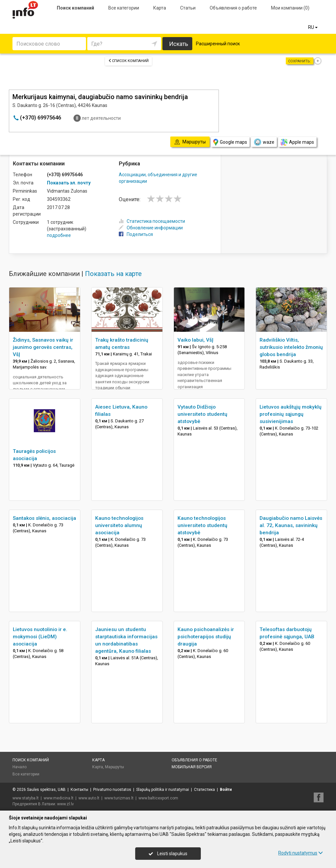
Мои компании (290, 8)
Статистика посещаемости (152, 221)
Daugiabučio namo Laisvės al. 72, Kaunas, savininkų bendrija (291, 525)
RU (313, 27)
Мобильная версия (192, 767)
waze (264, 142)
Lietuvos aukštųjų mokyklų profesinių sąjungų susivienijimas (291, 414)
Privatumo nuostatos (112, 790)
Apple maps (297, 142)
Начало (20, 767)
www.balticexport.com (158, 798)
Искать (178, 44)
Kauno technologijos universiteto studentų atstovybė (202, 525)
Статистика (204, 790)
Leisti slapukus (168, 854)
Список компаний (128, 61)
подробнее (59, 235)
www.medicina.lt (59, 798)
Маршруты (115, 767)
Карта (160, 8)
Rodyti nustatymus (301, 853)
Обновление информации (151, 228)
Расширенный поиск (218, 44)
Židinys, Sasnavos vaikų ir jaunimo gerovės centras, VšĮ (43, 347)
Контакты (79, 790)
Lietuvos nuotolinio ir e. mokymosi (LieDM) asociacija (40, 637)
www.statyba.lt (26, 798)
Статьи (188, 8)
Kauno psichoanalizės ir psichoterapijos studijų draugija (206, 637)
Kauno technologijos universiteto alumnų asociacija (119, 525)
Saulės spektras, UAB (46, 790)
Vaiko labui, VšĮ (195, 340)
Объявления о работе (233, 8)
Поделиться (136, 234)
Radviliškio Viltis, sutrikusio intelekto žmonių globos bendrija (291, 347)
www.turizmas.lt (119, 798)
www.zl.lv (65, 804)
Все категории (124, 8)
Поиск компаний (75, 8)
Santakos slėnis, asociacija (44, 518)
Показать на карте (113, 274)
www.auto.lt (89, 798)
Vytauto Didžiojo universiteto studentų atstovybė (202, 414)
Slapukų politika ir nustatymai (163, 790)
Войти (226, 790)
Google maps (230, 142)
